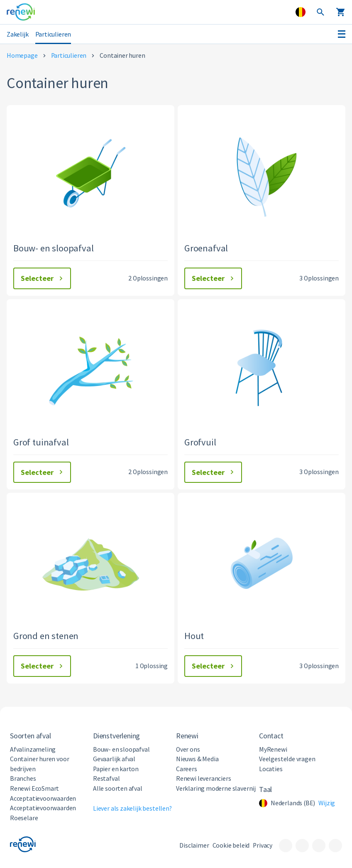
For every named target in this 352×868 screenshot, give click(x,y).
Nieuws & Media (197, 759)
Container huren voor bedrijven (39, 764)
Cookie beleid (231, 845)
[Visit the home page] (21, 12)
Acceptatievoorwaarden (43, 798)
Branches (23, 778)
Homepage (22, 55)
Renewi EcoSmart (34, 788)
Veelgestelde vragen (287, 759)
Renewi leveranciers (204, 778)
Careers (187, 769)
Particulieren (53, 34)
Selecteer (43, 278)
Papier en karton (116, 769)
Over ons (188, 749)
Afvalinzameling (33, 749)
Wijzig (327, 803)
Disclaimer (194, 845)
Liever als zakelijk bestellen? (132, 808)
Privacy (263, 845)
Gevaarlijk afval (114, 759)
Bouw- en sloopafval (121, 749)
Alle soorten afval (118, 788)
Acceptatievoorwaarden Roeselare (43, 813)
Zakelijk (18, 34)
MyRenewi (273, 749)
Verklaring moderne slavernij (216, 788)
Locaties (271, 769)
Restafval (106, 778)
